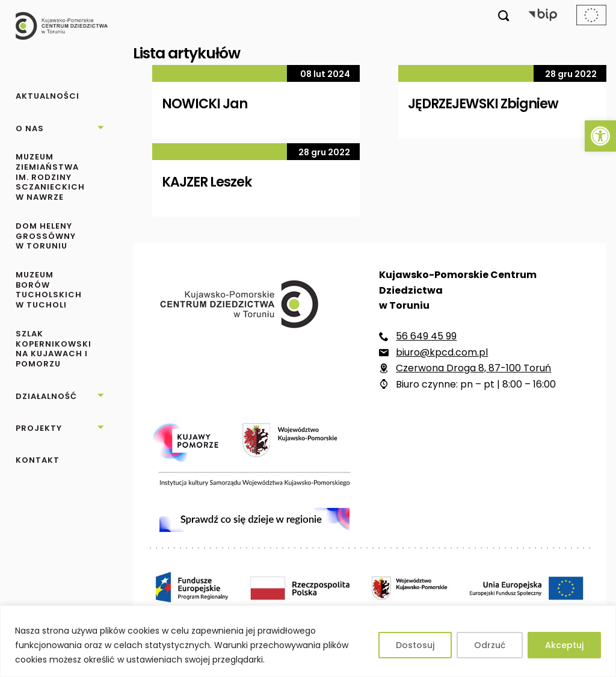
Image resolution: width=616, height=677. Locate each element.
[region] (308, 641)
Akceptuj (564, 645)
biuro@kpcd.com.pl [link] (442, 352)
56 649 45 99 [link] (426, 336)
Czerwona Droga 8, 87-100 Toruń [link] (473, 368)
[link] (600, 136)
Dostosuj (415, 645)
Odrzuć (490, 645)
